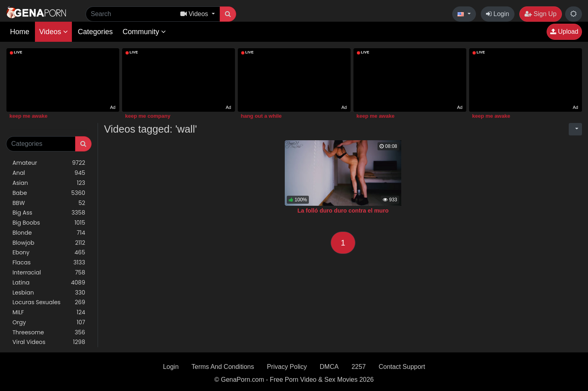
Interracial (49, 273)
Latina (49, 283)
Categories (95, 32)
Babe (49, 193)
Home (20, 32)
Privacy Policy (287, 367)
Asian (49, 183)
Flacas (49, 263)
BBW (49, 203)
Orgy (49, 322)
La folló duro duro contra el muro (343, 211)
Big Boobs (49, 223)
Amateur (49, 163)
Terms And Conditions (223, 367)
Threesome (49, 333)
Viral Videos (49, 342)
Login (498, 14)
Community (144, 32)
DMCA (329, 367)
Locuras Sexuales (49, 302)
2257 (359, 367)
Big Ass (49, 213)
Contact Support (402, 367)
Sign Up (540, 14)
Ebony (49, 253)
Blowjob (49, 243)
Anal (49, 173)
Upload (564, 32)
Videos (53, 32)
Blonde (49, 233)
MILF (49, 312)
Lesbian (49, 293)
